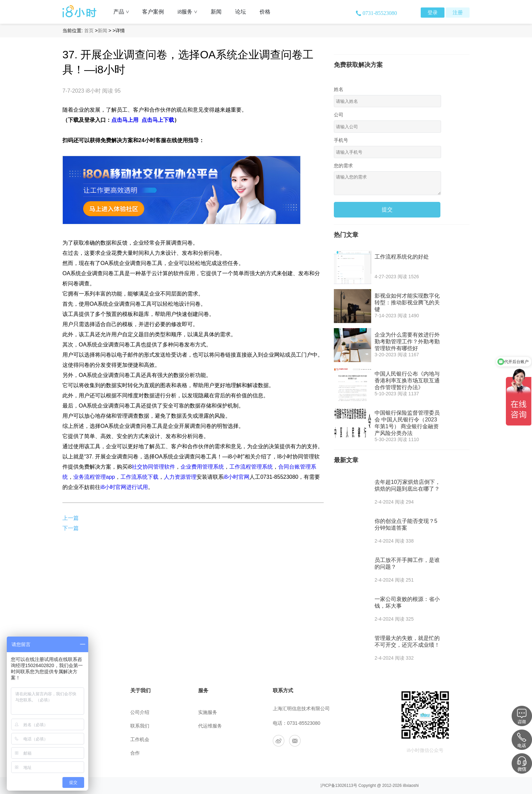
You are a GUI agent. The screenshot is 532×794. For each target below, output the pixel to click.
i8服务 (190, 12)
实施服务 (208, 712)
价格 (265, 12)
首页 (89, 31)
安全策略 (72, 740)
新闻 (216, 12)
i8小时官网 (236, 477)
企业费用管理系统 (202, 467)
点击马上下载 (158, 120)
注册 (458, 13)
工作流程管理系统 (251, 467)
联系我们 (140, 726)
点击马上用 (125, 120)
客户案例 (153, 12)
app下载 (71, 753)
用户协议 (72, 726)
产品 (124, 12)
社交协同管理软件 (153, 467)
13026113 (344, 786)
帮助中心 (72, 712)
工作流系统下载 (139, 477)
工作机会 (140, 740)
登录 (433, 13)
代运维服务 (210, 726)
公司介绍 (140, 712)
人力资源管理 (180, 477)
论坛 (241, 12)
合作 (135, 753)
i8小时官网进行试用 (124, 487)
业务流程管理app (94, 477)
